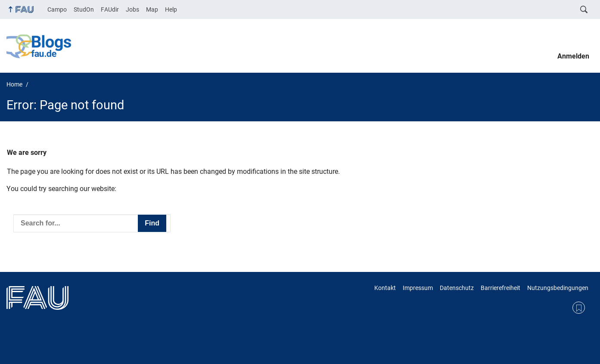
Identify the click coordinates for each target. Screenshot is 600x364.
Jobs (132, 9)
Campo (57, 9)
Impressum (418, 288)
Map (152, 9)
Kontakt (385, 288)
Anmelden (573, 56)
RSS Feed (579, 308)
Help (171, 9)
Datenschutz (457, 288)
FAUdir (110, 9)
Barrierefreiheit (501, 288)
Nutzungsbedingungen (558, 288)
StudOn (84, 9)
